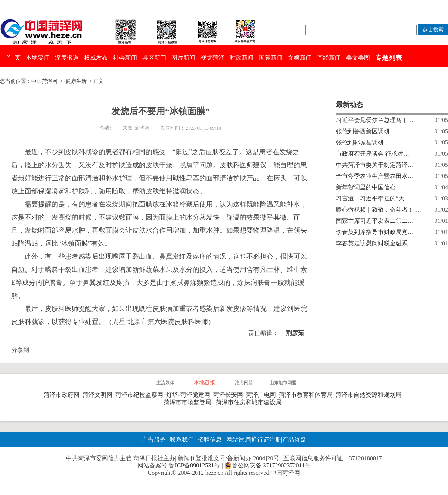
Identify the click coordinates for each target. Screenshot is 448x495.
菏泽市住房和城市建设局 (250, 402)
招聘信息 (210, 440)
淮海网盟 (244, 383)
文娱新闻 (300, 58)
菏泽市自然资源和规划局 (370, 395)
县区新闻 (154, 58)
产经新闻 (329, 58)
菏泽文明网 (99, 395)
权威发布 (96, 58)
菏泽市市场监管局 (189, 402)
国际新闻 (271, 58)
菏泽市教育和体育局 (307, 395)
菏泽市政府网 (63, 395)
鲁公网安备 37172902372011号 (267, 466)
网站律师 (237, 440)
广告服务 (154, 440)
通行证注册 (266, 440)
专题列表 (389, 58)
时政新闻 (242, 58)
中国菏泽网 (44, 81)
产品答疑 (294, 440)
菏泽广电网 (262, 395)
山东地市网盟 (283, 383)
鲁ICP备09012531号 (194, 465)
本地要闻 (38, 58)
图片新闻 (183, 58)
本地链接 (205, 382)
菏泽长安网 (230, 395)
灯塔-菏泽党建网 (189, 395)
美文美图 (358, 58)
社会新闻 (125, 58)
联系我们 (182, 440)
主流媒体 (165, 383)
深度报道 (67, 58)
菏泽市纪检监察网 (141, 395)
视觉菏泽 (212, 58)
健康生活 (76, 81)
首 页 (13, 58)
